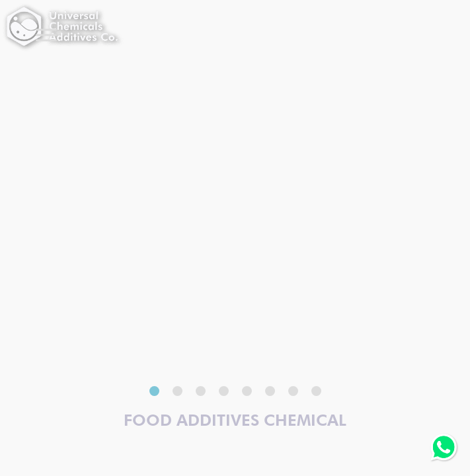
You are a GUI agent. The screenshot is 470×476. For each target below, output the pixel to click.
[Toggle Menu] (46, 35)
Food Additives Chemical (235, 420)
